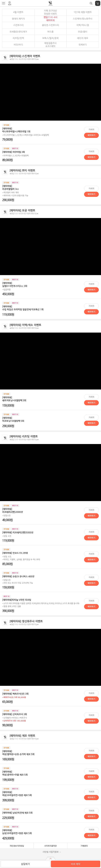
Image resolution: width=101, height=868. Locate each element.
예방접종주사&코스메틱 (50, 45)
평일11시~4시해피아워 (50, 19)
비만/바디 (18, 45)
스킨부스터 (18, 25)
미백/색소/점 (83, 25)
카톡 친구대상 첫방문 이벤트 (50, 12)
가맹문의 (84, 846)
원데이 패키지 (18, 19)
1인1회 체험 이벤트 (83, 12)
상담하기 (25, 864)
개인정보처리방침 (17, 846)
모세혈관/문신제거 (18, 32)
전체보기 (83, 45)
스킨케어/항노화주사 (83, 19)
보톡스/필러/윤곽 (50, 38)
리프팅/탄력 (18, 38)
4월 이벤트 (18, 12)
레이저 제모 (83, 38)
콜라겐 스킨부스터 (50, 25)
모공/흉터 (83, 32)
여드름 (50, 32)
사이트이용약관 (50, 846)
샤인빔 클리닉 (50, 3)
